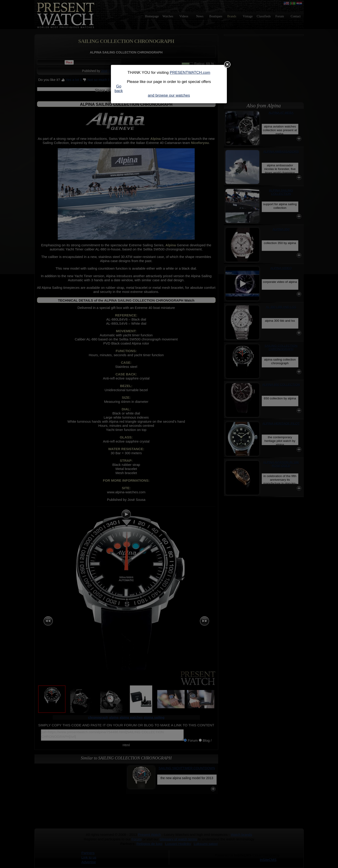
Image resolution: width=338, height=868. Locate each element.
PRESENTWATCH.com (190, 73)
